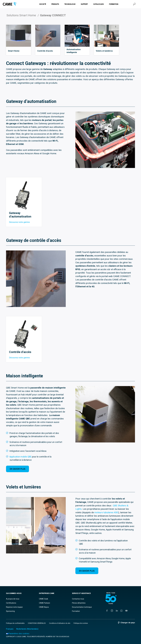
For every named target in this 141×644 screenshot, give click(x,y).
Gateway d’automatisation (20, 215)
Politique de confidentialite (15, 623)
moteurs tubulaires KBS (106, 512)
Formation (114, 4)
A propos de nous (13, 599)
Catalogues (98, 4)
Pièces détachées (79, 603)
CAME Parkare (45, 603)
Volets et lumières (104, 51)
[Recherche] (134, 4)
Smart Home (14, 51)
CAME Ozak (43, 599)
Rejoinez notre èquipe (14, 607)
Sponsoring (10, 611)
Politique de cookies (81, 623)
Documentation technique (82, 607)
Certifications (11, 603)
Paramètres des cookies (18, 634)
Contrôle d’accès (45, 51)
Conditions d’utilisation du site (60, 623)
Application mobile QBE (20, 457)
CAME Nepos (44, 607)
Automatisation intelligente (74, 51)
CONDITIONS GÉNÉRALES (37, 623)
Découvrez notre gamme (19, 222)
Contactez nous (78, 599)
